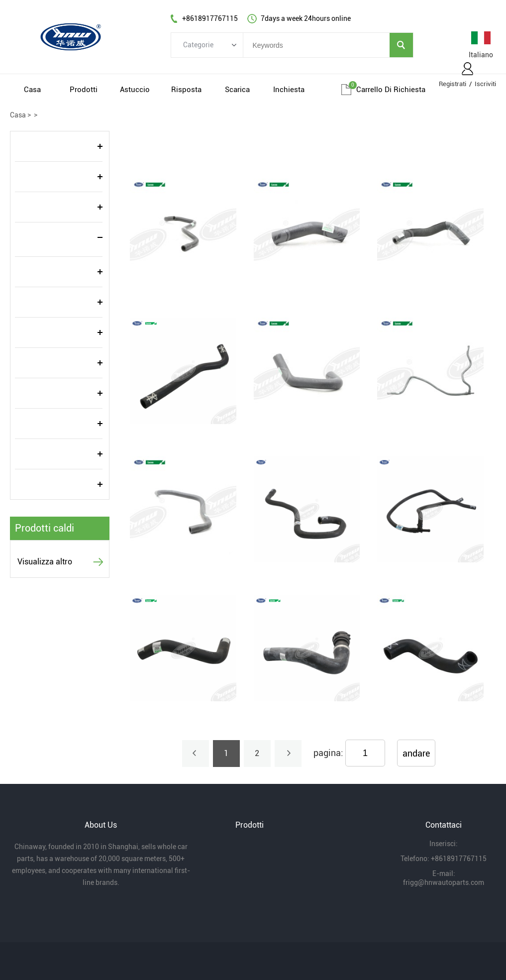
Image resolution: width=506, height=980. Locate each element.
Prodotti (84, 90)
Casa (32, 90)
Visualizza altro (45, 562)
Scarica (237, 90)
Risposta (186, 90)
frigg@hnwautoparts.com (444, 882)
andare (416, 753)
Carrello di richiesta (391, 90)
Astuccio (135, 90)
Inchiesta (289, 90)
